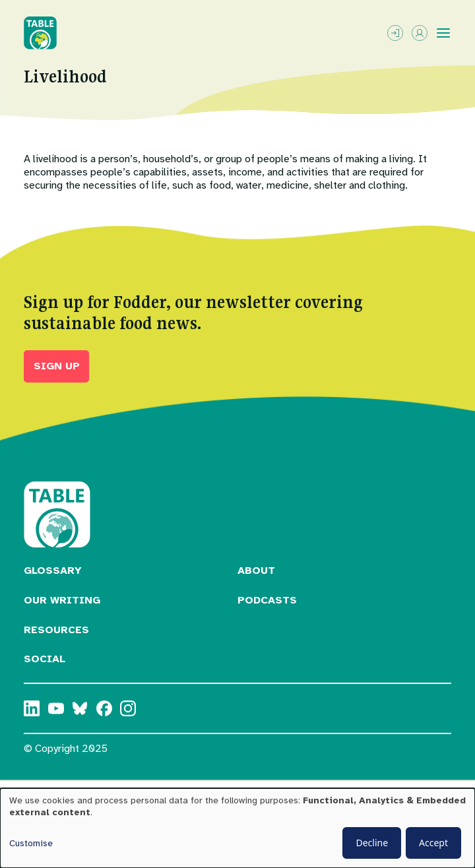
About (256, 571)
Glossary (53, 571)
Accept (433, 843)
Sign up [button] (57, 366)
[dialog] (237, 828)
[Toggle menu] (443, 33)
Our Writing (62, 600)
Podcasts (267, 600)
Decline (372, 843)
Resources (56, 630)
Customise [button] (31, 843)
